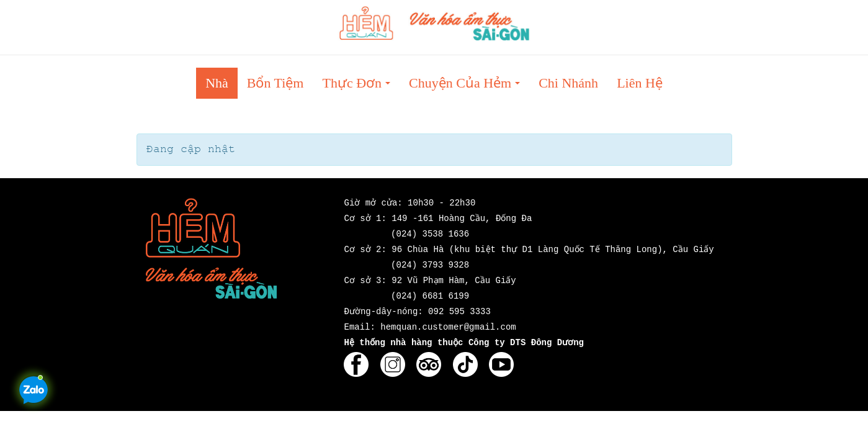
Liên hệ (640, 83)
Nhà (217, 83)
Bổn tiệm (275, 83)
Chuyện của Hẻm (468, 87)
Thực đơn (360, 87)
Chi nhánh (568, 83)
